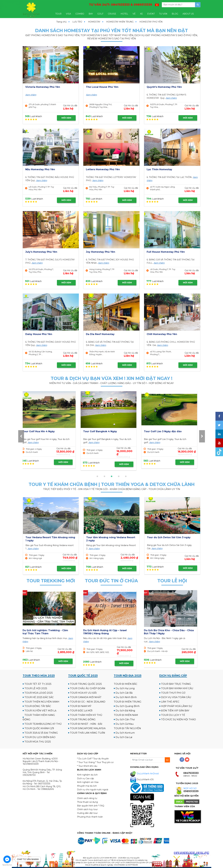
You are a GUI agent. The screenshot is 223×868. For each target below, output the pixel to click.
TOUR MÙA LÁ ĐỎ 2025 (39, 693)
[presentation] (21, 436)
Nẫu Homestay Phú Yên (40, 169)
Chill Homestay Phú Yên (162, 334)
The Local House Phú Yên (102, 87)
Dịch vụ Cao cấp (85, 778)
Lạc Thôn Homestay (159, 169)
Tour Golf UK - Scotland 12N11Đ (106, 431)
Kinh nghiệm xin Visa (88, 782)
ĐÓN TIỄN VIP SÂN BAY (175, 711)
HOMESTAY (94, 22)
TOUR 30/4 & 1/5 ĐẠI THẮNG (41, 733)
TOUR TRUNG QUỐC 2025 (86, 684)
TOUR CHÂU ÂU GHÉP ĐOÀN (88, 688)
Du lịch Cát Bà (124, 693)
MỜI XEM (66, 118)
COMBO (80, 14)
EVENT (151, 14)
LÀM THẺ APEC (170, 702)
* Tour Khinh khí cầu (87, 766)
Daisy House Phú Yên (39, 334)
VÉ (134, 14)
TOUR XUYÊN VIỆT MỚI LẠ (40, 711)
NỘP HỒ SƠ (190, 788)
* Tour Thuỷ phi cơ (104, 762)
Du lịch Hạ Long (125, 688)
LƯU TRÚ (77, 22)
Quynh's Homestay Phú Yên (164, 87)
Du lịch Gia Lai (124, 737)
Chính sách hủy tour (87, 809)
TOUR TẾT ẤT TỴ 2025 (38, 684)
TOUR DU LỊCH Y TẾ (173, 715)
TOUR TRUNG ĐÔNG (83, 719)
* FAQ (101, 806)
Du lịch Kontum (125, 733)
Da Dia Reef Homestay (100, 334)
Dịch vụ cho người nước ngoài (93, 790)
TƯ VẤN (163, 14)
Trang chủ (61, 22)
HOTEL (124, 14)
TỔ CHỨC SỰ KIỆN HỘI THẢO (178, 719)
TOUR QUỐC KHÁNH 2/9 (39, 728)
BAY (91, 14)
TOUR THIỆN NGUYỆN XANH (42, 702)
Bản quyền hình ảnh (87, 806)
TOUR (58, 14)
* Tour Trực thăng (86, 762)
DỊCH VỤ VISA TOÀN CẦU (176, 697)
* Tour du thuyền (100, 759)
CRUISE (112, 14)
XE (141, 14)
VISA (68, 14)
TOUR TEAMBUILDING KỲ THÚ (43, 724)
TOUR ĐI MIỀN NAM (126, 715)
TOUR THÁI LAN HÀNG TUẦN (87, 733)
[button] (97, 476)
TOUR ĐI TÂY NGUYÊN (127, 728)
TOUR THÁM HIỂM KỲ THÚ (86, 715)
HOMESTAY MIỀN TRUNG (120, 22)
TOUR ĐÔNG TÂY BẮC (38, 706)
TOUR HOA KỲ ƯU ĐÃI (83, 693)
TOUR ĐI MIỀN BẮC (126, 684)
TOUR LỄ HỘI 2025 (36, 688)
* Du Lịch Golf (84, 759)
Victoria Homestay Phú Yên (43, 87)
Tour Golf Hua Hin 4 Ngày (163, 431)
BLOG (175, 14)
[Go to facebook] (7, 859)
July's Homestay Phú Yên (41, 252)
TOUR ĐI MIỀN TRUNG (128, 702)
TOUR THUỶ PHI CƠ (173, 693)
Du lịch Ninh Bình (126, 697)
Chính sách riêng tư (87, 798)
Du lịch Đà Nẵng (125, 711)
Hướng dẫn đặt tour (87, 813)
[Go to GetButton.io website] (7, 865)
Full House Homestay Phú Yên (166, 252)
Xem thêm (31, 95)
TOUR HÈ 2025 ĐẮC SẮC (39, 697)
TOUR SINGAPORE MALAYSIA (88, 728)
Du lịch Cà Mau (125, 724)
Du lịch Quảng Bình (128, 706)
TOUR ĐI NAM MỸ (81, 706)
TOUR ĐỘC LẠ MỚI (81, 711)
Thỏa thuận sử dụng (87, 802)
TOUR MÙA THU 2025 (38, 742)
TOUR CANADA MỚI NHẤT (86, 697)
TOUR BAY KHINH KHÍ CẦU (177, 688)
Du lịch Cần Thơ (125, 719)
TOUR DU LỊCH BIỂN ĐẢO (40, 737)
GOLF (100, 14)
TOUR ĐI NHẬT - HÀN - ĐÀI (86, 724)
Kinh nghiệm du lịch (87, 775)
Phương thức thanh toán (90, 817)
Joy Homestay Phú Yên (101, 252)
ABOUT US (188, 14)
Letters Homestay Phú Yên (103, 169)
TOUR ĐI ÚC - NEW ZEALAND (88, 702)
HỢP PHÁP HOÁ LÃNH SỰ (177, 706)
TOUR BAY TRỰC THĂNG (176, 684)
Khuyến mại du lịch (87, 786)
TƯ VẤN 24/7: (120, 5)
